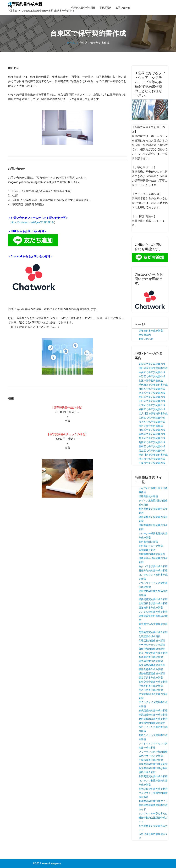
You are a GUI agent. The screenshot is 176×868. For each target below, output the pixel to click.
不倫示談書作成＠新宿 (151, 760)
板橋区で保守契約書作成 (152, 409)
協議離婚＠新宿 (147, 550)
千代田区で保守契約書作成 (153, 385)
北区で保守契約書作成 (151, 381)
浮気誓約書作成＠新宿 (151, 686)
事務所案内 (106, 8)
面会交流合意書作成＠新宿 (153, 682)
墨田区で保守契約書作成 (152, 397)
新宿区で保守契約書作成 (152, 364)
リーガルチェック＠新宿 (152, 645)
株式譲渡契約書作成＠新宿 (153, 710)
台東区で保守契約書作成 (152, 389)
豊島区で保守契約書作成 (152, 446)
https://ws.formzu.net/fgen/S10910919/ (32, 222)
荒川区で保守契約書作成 (152, 438)
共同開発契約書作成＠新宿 (153, 776)
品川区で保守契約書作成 (152, 393)
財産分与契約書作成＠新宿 (153, 570)
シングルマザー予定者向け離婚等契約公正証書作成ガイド (153, 818)
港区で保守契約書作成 (151, 426)
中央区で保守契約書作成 (152, 372)
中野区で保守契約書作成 (152, 376)
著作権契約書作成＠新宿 (152, 649)
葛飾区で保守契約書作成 (152, 442)
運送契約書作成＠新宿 (151, 608)
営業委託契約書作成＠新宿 (153, 632)
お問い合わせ (123, 8)
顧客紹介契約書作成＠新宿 (153, 789)
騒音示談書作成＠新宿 (151, 678)
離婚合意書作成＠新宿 (151, 669)
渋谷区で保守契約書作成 (152, 422)
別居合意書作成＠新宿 (151, 690)
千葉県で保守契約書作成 (152, 463)
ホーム (71, 43)
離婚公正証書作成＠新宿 (152, 673)
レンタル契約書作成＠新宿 (153, 612)
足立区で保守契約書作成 (152, 451)
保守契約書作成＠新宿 (83, 8)
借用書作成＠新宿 (148, 496)
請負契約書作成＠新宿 (151, 661)
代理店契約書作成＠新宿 (152, 640)
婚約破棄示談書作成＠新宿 (153, 719)
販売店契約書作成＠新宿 (152, 665)
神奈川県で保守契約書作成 (153, 455)
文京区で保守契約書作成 (152, 405)
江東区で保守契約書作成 (152, 418)
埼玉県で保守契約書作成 (152, 459)
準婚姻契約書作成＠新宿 (152, 554)
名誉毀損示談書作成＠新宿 (153, 603)
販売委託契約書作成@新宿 (153, 768)
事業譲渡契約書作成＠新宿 (153, 715)
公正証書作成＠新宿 (150, 636)
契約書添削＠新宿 (148, 542)
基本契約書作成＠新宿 (151, 657)
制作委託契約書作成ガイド (153, 801)
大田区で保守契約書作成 (152, 401)
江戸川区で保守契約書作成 (153, 413)
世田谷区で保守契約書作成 (153, 368)
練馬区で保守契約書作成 (152, 434)
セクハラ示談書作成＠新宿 (153, 566)
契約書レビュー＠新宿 (151, 546)
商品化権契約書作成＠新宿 (153, 653)
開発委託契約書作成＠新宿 (153, 764)
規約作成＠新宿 (147, 772)
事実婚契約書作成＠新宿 (152, 723)
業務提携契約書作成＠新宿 (153, 599)
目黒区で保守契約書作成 (152, 430)
